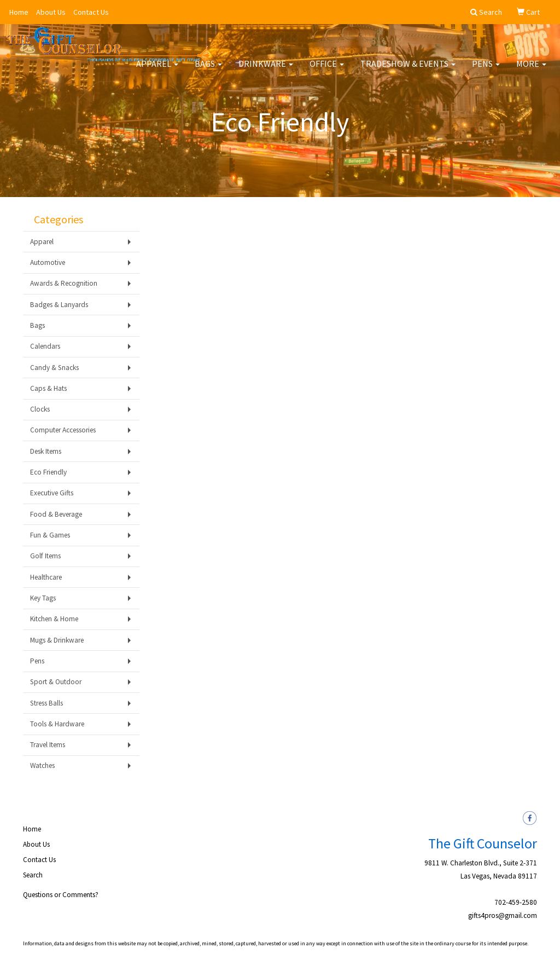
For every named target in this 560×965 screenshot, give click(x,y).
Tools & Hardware (57, 724)
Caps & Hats (48, 388)
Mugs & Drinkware (57, 640)
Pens (486, 71)
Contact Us (91, 12)
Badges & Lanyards (59, 305)
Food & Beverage (56, 514)
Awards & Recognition (64, 283)
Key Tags (43, 598)
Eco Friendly (48, 472)
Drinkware (266, 71)
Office (327, 71)
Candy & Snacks (54, 368)
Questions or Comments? (61, 895)
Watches (42, 765)
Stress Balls (46, 703)
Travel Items (48, 745)
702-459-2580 (516, 902)
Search (33, 875)
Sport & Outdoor (56, 682)
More (531, 71)
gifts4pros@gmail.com (503, 915)
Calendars (45, 346)
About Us (51, 12)
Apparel (157, 71)
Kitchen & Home (54, 619)
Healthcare (46, 577)
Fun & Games (50, 535)
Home (19, 12)
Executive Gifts (52, 493)
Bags (208, 71)
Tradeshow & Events (408, 71)
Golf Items (45, 556)
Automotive (48, 262)
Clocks (40, 409)
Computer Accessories (63, 430)
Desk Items (46, 451)
